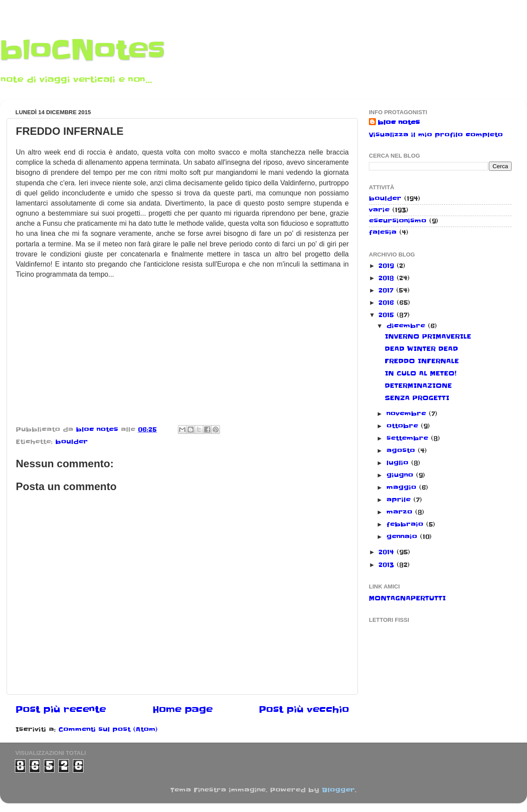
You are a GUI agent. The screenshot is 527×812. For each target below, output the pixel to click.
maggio (403, 487)
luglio (399, 463)
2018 (388, 278)
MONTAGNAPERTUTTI (407, 598)
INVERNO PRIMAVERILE (428, 336)
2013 (388, 565)
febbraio (406, 524)
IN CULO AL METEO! (421, 373)
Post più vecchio (304, 710)
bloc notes (399, 123)
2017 (387, 290)
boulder (72, 442)
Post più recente (61, 710)
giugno (401, 475)
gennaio (403, 537)
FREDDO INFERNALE (422, 361)
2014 (388, 552)
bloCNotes (82, 51)
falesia (383, 232)
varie (379, 210)
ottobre (404, 426)
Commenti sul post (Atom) (108, 729)
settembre (409, 438)
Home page (182, 710)
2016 (388, 303)
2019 (388, 266)
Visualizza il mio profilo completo (436, 135)
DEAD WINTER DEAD (421, 349)
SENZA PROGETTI (417, 398)
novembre (408, 414)
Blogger (338, 790)
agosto (402, 451)
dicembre (407, 326)
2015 (388, 315)
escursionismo (398, 221)
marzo (401, 512)
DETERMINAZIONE (418, 386)
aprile (400, 500)
